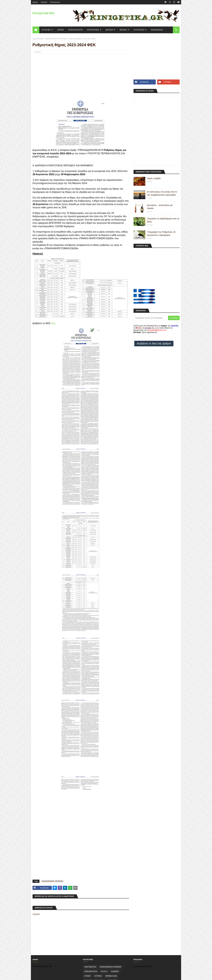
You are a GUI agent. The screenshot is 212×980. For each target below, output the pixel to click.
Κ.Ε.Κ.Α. (104, 971)
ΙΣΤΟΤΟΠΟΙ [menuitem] (139, 30)
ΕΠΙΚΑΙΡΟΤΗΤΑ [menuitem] (76, 30)
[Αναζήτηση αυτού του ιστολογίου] (151, 318)
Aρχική (35, 2)
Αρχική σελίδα (38, 39)
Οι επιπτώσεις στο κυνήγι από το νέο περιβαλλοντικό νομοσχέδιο (162, 193)
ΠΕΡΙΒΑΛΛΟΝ (111, 976)
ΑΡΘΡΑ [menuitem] (61, 30)
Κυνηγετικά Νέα (43, 13)
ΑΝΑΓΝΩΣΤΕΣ (90, 967)
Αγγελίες (44, 2)
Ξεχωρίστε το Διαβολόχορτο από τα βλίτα (163, 220)
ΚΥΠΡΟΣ (98, 976)
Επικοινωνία (55, 2)
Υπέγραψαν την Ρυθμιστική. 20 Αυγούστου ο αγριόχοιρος (161, 234)
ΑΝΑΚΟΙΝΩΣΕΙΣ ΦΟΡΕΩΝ (56, 39)
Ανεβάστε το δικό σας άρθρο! (154, 343)
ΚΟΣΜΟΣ (115, 971)
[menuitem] (36, 30)
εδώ (53, 323)
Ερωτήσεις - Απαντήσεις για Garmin (160, 207)
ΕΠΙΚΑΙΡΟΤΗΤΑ (91, 971)
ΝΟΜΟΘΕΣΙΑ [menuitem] (157, 30)
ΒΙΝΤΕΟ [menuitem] (109, 30)
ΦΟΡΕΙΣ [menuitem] (123, 30)
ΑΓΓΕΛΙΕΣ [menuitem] (46, 30)
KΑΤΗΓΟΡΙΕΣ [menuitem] (93, 30)
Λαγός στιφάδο (154, 178)
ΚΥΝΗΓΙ (88, 976)
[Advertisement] (81, 78)
